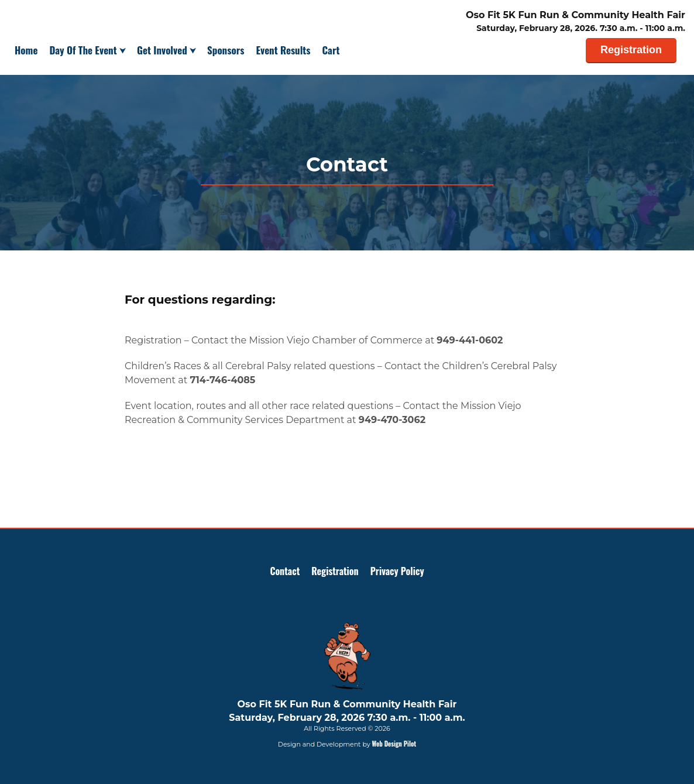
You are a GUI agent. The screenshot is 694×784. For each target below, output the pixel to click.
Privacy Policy (397, 571)
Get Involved (163, 50)
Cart (331, 50)
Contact (285, 571)
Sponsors (226, 50)
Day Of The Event (84, 50)
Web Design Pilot (394, 744)
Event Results (283, 50)
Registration (631, 50)
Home (26, 50)
